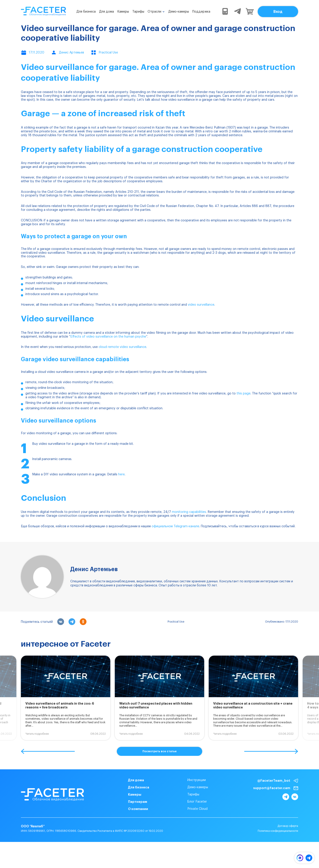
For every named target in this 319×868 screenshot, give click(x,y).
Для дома (106, 12)
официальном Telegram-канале (175, 526)
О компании (138, 809)
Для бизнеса (86, 12)
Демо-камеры (179, 12)
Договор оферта (288, 826)
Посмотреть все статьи (159, 751)
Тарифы (138, 12)
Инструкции (197, 780)
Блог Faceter (197, 802)
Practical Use (176, 622)
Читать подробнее (37, 734)
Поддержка (201, 12)
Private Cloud (197, 809)
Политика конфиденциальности (278, 831)
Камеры (123, 12)
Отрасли (154, 12)
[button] (48, 751)
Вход (278, 12)
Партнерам (138, 802)
